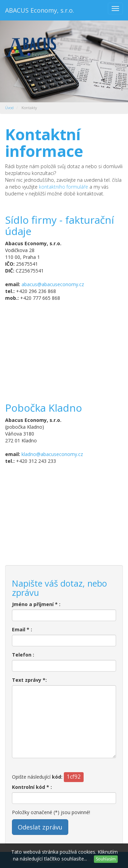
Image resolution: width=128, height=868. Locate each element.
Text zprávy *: (29, 680)
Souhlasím (106, 859)
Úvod (9, 108)
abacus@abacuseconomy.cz (53, 284)
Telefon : (23, 655)
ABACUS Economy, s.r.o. (40, 10)
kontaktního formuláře (63, 187)
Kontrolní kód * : (32, 787)
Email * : (22, 629)
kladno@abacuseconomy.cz (52, 454)
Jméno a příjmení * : (36, 604)
